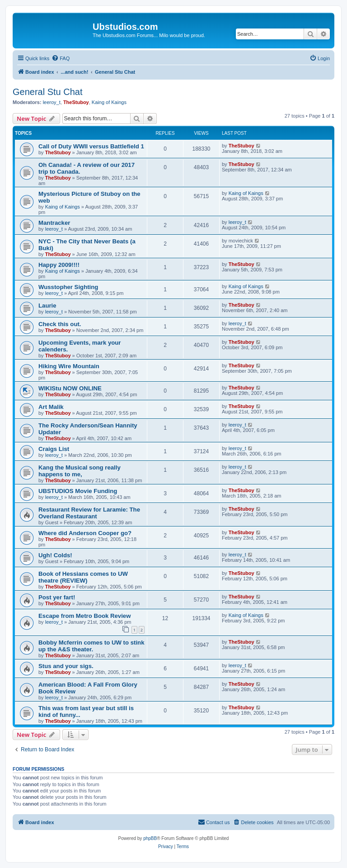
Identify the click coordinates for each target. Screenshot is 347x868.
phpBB (150, 838)
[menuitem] (61, 58)
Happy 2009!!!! (59, 265)
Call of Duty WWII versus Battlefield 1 (91, 146)
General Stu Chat (48, 92)
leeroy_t (52, 102)
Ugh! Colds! (55, 555)
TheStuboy (76, 102)
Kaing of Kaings (109, 102)
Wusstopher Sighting (68, 287)
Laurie (47, 306)
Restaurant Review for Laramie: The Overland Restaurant (89, 513)
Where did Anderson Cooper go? (85, 533)
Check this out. (60, 324)
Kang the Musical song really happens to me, (80, 471)
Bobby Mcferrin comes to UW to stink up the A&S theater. (91, 646)
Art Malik (51, 407)
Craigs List (54, 449)
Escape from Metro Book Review (84, 616)
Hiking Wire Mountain (69, 366)
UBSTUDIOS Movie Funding (78, 491)
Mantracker (54, 223)
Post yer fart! (57, 597)
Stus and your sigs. (66, 666)
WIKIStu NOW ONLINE (70, 388)
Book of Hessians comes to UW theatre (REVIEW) (83, 577)
